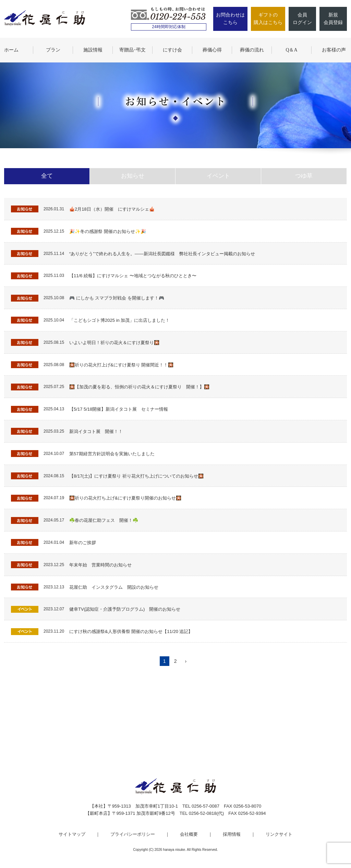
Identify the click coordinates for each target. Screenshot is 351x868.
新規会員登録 (333, 19)
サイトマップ (72, 834)
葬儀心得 (212, 50)
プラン (53, 50)
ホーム (11, 50)
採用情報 (232, 834)
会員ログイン (302, 19)
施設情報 (93, 50)
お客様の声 (334, 50)
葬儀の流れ (252, 50)
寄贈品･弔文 (132, 50)
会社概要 (189, 834)
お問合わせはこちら (230, 19)
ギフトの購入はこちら (268, 19)
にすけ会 (172, 50)
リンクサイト (279, 834)
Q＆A (291, 50)
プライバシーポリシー (133, 834)
